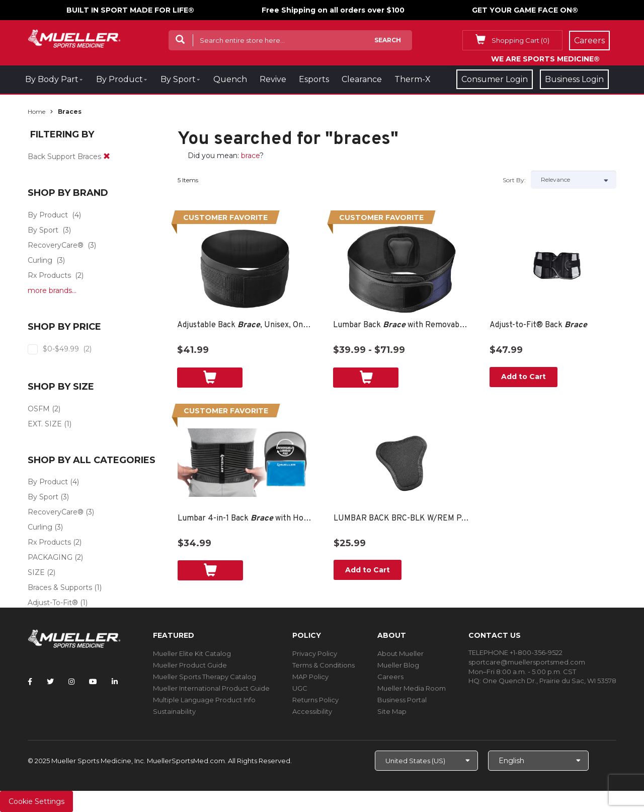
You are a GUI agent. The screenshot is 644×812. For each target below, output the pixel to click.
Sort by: (514, 180)
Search (388, 40)
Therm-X (413, 79)
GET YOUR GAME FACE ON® (525, 10)
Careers (390, 677)
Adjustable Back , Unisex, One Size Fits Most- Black (245, 325)
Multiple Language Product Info (204, 700)
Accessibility (312, 711)
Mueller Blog (398, 665)
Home (36, 112)
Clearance (362, 79)
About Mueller (400, 653)
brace (250, 156)
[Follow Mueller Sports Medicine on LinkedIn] (115, 682)
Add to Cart (524, 377)
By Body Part (52, 79)
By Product (119, 79)
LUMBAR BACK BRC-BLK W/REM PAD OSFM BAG (402, 519)
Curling (40, 260)
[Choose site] (426, 761)
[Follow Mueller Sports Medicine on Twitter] (50, 682)
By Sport (178, 79)
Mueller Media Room (412, 688)
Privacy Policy (315, 653)
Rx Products (49, 275)
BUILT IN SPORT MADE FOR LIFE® (130, 10)
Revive (273, 79)
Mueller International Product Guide (211, 688)
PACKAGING (50, 557)
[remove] (107, 157)
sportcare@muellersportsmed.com (527, 662)
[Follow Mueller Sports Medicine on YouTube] (93, 682)
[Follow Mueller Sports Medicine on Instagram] (71, 682)
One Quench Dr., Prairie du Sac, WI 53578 (549, 681)
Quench (230, 79)
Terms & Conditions (324, 665)
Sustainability (174, 711)
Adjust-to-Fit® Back (538, 325)
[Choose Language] (538, 761)
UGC (300, 688)
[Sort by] (574, 180)
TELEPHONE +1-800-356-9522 (515, 652)
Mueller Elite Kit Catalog (192, 653)
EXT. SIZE (45, 424)
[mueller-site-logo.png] (74, 38)
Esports (314, 79)
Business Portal (402, 700)
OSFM (39, 409)
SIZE (36, 572)
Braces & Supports (60, 587)
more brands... (52, 290)
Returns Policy (315, 700)
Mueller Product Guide (190, 665)
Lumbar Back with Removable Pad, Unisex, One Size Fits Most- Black (401, 325)
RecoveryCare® (56, 245)
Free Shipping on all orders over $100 (333, 10)
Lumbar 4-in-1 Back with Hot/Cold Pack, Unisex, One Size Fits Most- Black (246, 519)
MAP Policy (310, 677)
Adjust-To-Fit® (53, 603)
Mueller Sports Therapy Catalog (205, 677)
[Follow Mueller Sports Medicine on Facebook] (30, 682)
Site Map (392, 711)
